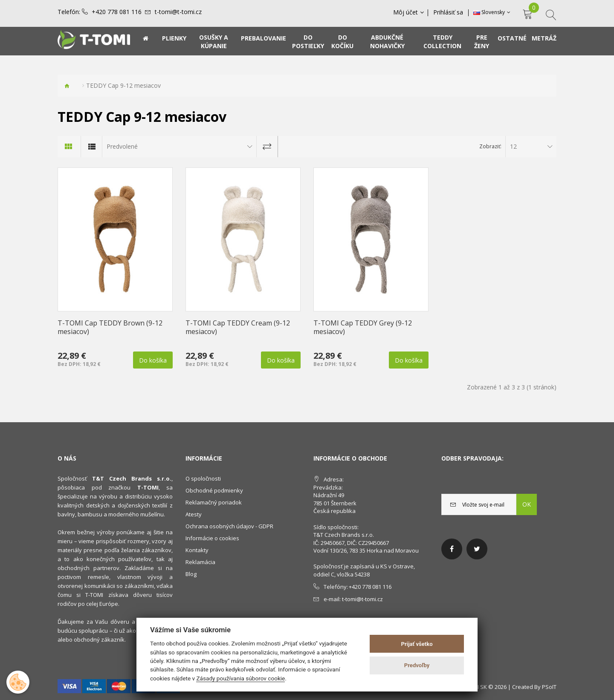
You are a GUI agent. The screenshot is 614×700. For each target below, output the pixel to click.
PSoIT (549, 687)
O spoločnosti (203, 478)
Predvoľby (417, 665)
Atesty (194, 514)
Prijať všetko (417, 644)
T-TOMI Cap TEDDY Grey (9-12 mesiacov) (363, 327)
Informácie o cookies (212, 538)
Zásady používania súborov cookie (240, 678)
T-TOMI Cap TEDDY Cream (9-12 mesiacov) (238, 327)
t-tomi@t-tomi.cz (178, 12)
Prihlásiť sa (449, 12)
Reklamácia (200, 562)
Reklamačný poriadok (214, 502)
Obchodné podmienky (214, 490)
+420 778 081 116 (117, 12)
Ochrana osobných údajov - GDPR (229, 526)
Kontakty (197, 550)
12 (513, 146)
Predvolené (122, 146)
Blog (191, 574)
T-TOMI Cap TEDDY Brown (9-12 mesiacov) (110, 327)
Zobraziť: (490, 146)
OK (527, 504)
